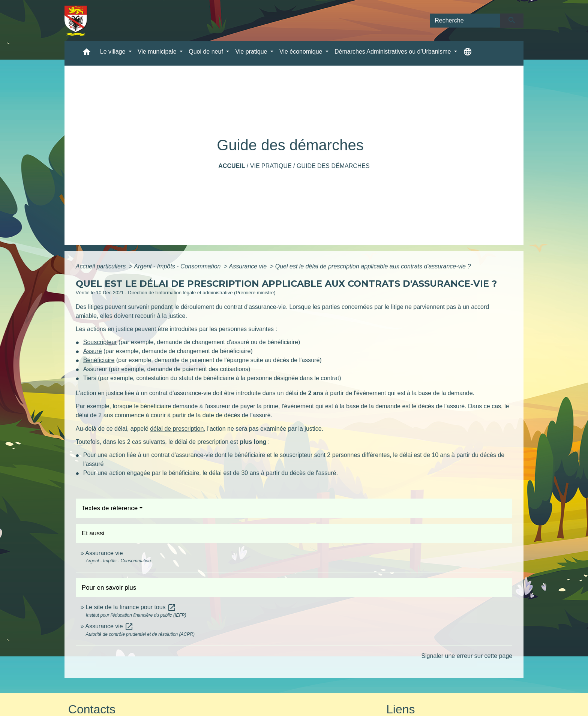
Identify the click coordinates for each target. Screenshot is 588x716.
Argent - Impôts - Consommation (178, 266)
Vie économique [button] (302, 52)
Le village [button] (114, 52)
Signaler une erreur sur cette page (467, 656)
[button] (87, 53)
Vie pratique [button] (252, 52)
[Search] (465, 21)
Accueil (232, 166)
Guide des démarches (333, 166)
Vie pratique (271, 166)
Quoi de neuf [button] (207, 52)
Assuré (93, 351)
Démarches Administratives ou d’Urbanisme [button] (394, 52)
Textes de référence (110, 508)
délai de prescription (177, 429)
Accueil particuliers (102, 266)
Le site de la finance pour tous (131, 607)
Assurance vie (249, 266)
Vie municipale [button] (158, 52)
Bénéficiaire (99, 360)
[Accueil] (76, 21)
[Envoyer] (512, 21)
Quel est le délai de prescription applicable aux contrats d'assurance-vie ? (373, 266)
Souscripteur (100, 342)
